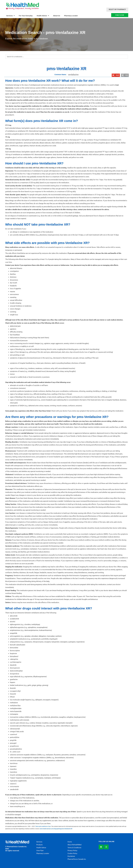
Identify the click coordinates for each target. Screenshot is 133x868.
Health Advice (43, 16)
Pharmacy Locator (71, 16)
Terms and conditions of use (43, 826)
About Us (57, 16)
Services (11, 16)
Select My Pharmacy (117, 9)
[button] (116, 75)
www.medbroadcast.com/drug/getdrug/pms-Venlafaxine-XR (56, 829)
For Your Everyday (26, 16)
